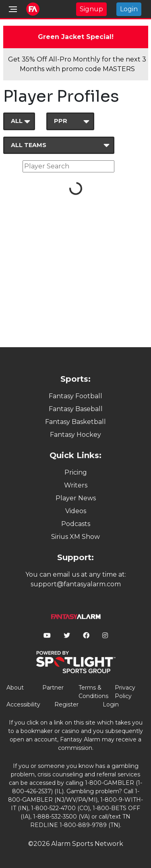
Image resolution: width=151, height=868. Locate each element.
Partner (53, 688)
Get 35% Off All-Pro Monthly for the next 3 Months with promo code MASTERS (77, 64)
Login (129, 9)
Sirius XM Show (75, 537)
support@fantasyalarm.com (76, 584)
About (15, 688)
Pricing (76, 472)
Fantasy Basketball (75, 422)
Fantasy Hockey (75, 435)
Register (66, 704)
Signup (91, 9)
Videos (76, 511)
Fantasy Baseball (76, 409)
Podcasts (76, 524)
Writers (76, 485)
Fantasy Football (75, 396)
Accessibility (23, 704)
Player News (76, 498)
